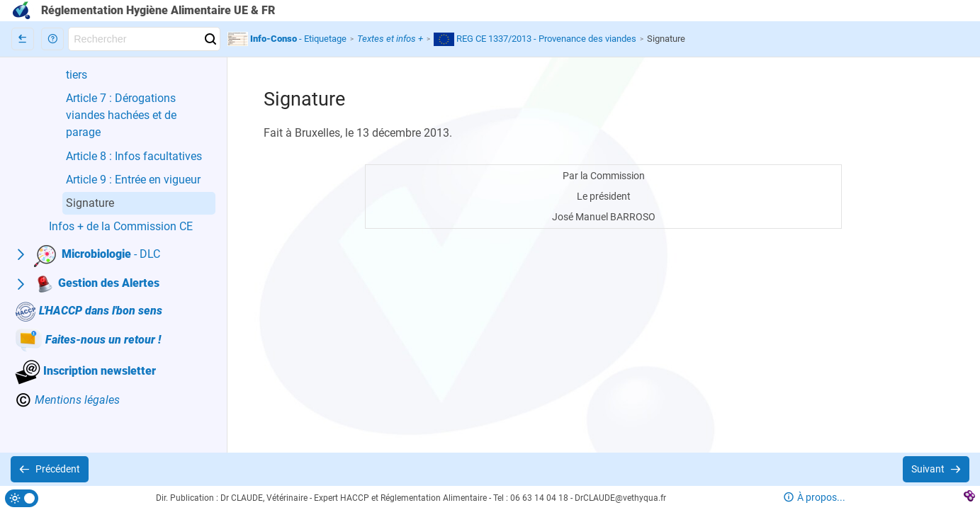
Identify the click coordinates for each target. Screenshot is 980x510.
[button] (52, 39)
